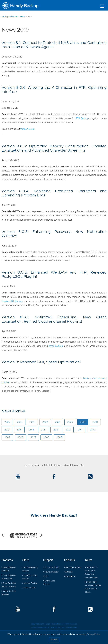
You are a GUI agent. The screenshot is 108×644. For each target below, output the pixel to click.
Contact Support (51, 568)
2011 (80, 430)
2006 (46, 437)
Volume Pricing (30, 583)
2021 (58, 422)
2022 (45, 422)
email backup (56, 346)
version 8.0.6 (27, 129)
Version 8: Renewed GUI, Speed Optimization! (41, 362)
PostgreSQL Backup (12, 301)
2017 (7, 430)
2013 (56, 430)
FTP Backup (82, 118)
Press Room (70, 576)
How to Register (51, 572)
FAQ (46, 576)
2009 (7, 437)
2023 (32, 422)
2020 (70, 422)
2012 (68, 430)
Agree (54, 640)
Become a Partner (73, 568)
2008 (20, 437)
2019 (83, 422)
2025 (7, 422)
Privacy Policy (93, 634)
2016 (19, 430)
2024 (20, 422)
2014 (44, 430)
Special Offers (29, 588)
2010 (92, 430)
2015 (31, 430)
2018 (95, 422)
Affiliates (68, 572)
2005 (59, 437)
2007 (33, 437)
